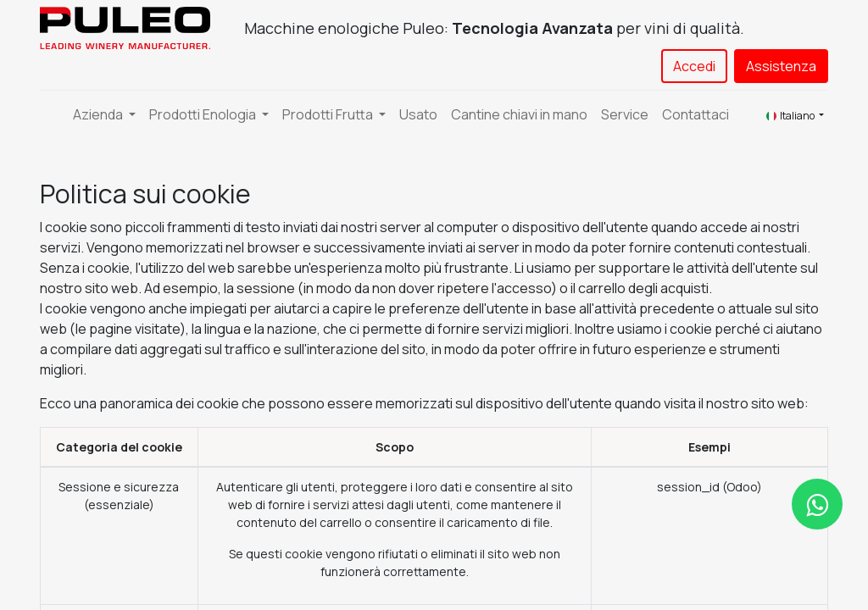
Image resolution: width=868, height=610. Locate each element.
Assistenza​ (781, 66)
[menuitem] (418, 114)
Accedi (694, 66)
